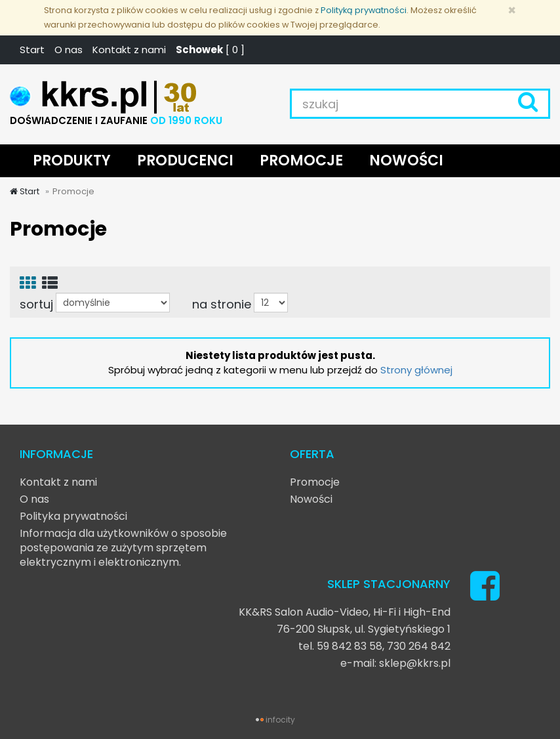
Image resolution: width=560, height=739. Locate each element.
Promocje (315, 482)
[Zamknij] (512, 10)
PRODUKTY (72, 160)
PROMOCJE (301, 160)
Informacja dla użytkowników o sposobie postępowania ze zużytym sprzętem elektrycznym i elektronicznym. (123, 548)
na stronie (222, 304)
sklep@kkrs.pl (415, 663)
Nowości (311, 499)
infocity (280, 720)
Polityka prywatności (73, 516)
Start (32, 50)
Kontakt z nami (129, 50)
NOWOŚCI (406, 160)
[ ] (210, 50)
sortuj (36, 304)
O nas (69, 50)
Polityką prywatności (364, 10)
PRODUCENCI (185, 160)
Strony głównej (416, 370)
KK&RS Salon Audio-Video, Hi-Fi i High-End (345, 612)
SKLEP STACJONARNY (389, 584)
